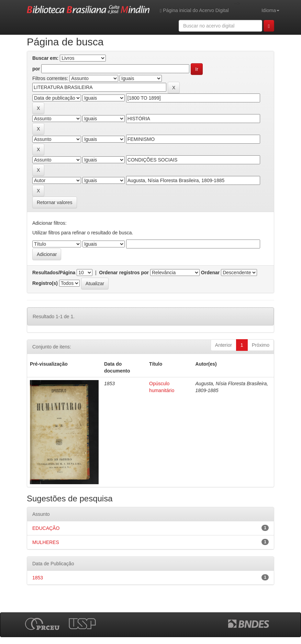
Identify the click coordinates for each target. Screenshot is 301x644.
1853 (38, 578)
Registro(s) (45, 283)
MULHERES (46, 542)
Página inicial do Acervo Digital (194, 10)
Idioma (270, 10)
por (36, 69)
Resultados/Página (54, 273)
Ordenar (210, 273)
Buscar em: (45, 58)
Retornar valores (55, 202)
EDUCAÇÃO (46, 528)
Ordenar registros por (124, 273)
